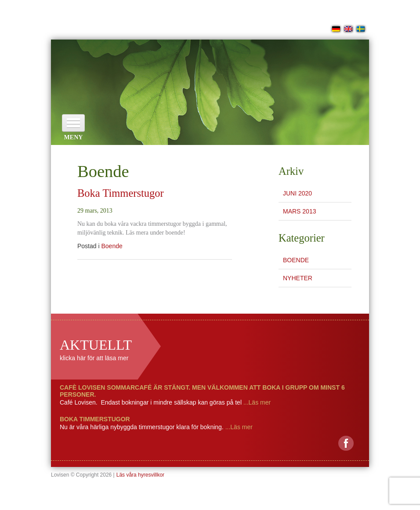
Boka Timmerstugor (121, 193)
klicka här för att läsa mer (94, 358)
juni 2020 (297, 193)
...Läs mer (256, 402)
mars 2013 (299, 211)
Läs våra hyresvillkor (140, 475)
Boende (112, 246)
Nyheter (298, 278)
